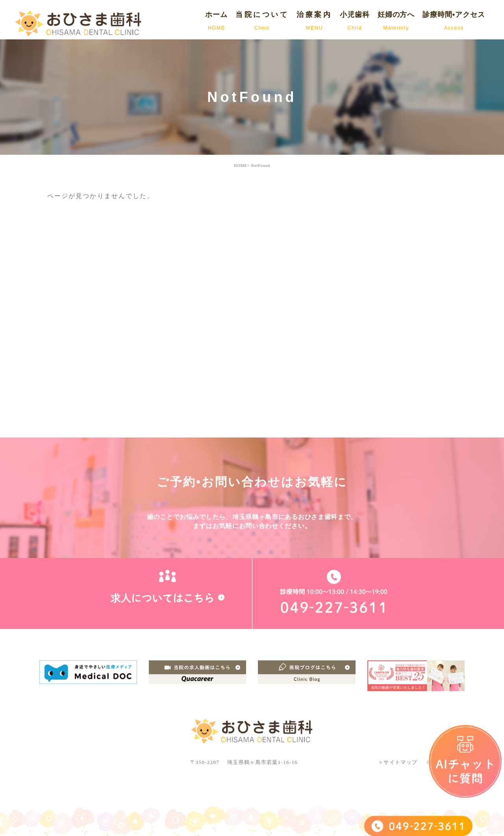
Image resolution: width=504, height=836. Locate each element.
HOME (240, 166)
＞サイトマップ (398, 762)
